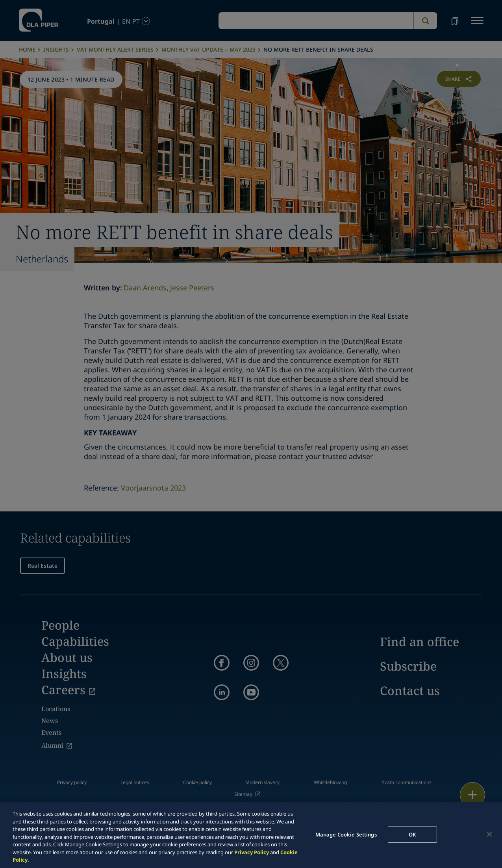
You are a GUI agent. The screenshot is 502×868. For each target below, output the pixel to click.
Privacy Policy (252, 852)
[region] (251, 835)
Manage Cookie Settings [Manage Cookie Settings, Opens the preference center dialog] (346, 834)
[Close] (489, 834)
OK (412, 834)
